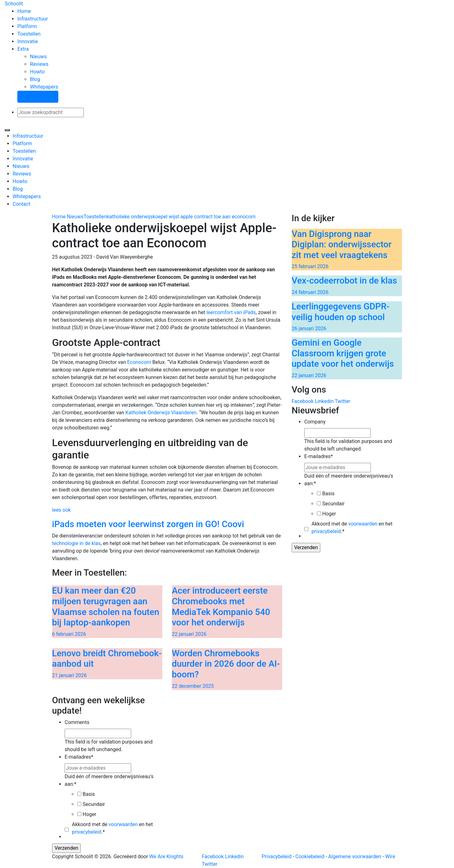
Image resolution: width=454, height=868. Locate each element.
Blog (35, 79)
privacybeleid (326, 531)
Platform (27, 26)
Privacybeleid (276, 857)
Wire (390, 857)
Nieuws (38, 57)
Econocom (139, 362)
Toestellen (29, 34)
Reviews (39, 64)
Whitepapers (44, 87)
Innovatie (28, 41)
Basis (328, 494)
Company (315, 422)
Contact (21, 204)
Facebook (303, 401)
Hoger (329, 514)
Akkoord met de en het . (352, 528)
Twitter (343, 401)
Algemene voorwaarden (355, 857)
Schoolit (14, 4)
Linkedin (324, 401)
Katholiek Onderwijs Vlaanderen (161, 413)
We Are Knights (166, 857)
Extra (23, 49)
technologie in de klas (76, 543)
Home (24, 11)
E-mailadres (319, 456)
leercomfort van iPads (231, 312)
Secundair (333, 504)
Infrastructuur (33, 19)
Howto (37, 72)
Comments (77, 722)
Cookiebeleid (310, 857)
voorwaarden (363, 524)
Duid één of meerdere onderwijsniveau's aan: (349, 480)
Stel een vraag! (38, 97)
